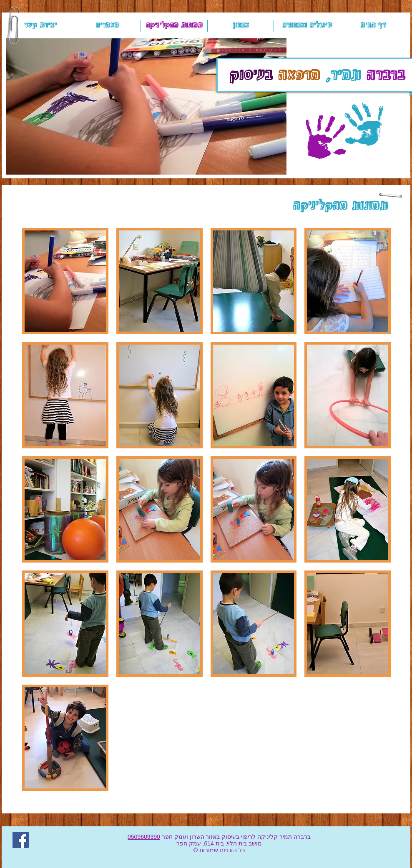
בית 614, (212, 843)
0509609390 (144, 837)
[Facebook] (21, 840)
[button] (146, 106)
